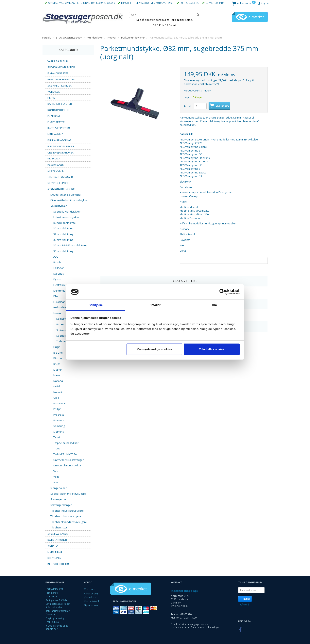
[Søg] (198, 15)
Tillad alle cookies (212, 349)
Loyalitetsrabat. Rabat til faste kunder (58, 605)
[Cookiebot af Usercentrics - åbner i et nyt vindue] (222, 292)
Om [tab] (214, 305)
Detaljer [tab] (155, 305)
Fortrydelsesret (54, 589)
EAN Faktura (52, 622)
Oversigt (50, 614)
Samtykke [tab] (96, 305)
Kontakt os (52, 596)
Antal (188, 106)
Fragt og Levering (55, 618)
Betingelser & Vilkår (56, 600)
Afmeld (245, 605)
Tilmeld (245, 599)
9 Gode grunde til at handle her (57, 627)
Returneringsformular (58, 611)
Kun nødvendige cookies (154, 349)
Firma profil (52, 593)
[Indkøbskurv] (244, 3)
